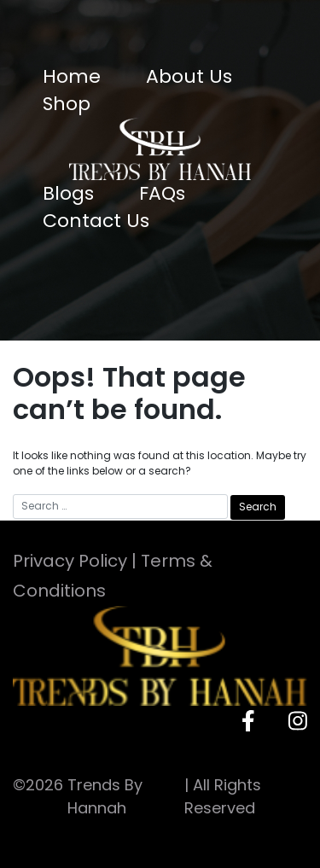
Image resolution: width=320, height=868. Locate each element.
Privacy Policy (70, 561)
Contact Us (96, 221)
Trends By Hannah (105, 796)
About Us (189, 76)
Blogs (68, 193)
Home (72, 76)
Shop (67, 104)
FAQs (162, 193)
